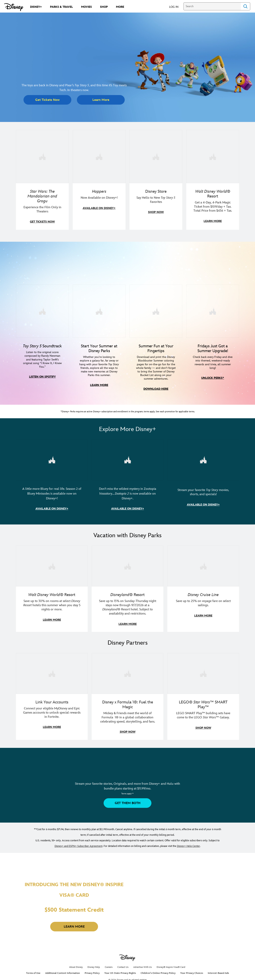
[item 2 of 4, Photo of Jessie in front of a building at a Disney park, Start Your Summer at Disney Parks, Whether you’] (99, 311)
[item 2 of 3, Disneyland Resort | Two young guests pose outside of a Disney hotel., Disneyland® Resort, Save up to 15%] (127, 565)
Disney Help (94, 965)
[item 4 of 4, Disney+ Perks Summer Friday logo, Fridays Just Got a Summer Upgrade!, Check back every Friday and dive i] (213, 311)
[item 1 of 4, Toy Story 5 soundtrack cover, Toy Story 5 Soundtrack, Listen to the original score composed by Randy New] (42, 311)
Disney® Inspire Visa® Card (171, 965)
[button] (176, 7)
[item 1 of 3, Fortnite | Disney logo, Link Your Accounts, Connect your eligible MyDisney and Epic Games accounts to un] (52, 672)
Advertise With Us (143, 965)
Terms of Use (33, 971)
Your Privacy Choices (192, 971)
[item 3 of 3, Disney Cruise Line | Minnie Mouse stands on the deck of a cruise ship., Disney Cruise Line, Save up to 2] (203, 565)
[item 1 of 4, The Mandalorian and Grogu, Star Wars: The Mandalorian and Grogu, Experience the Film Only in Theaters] (42, 156)
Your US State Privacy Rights (120, 971)
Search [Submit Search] (245, 6)
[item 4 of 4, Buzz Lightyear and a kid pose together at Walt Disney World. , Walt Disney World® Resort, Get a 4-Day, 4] (213, 156)
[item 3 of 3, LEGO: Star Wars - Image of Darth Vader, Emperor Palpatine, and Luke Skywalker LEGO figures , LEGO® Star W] (203, 672)
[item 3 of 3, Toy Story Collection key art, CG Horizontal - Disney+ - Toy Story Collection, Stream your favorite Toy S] (203, 459)
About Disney (76, 965)
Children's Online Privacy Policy (158, 971)
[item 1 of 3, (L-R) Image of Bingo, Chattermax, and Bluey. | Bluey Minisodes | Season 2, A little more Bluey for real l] (52, 459)
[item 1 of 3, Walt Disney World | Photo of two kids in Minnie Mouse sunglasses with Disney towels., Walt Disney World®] (52, 565)
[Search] (212, 6)
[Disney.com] (14, 7)
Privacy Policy (92, 971)
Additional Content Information (63, 971)
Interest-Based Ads (218, 971)
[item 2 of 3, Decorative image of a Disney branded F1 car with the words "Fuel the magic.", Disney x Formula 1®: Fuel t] (127, 672)
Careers (109, 965)
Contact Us (123, 965)
